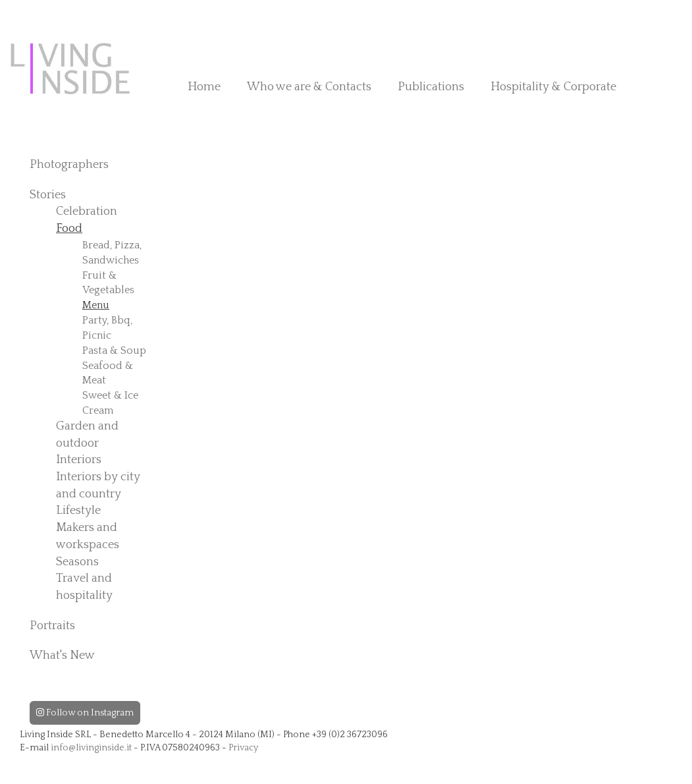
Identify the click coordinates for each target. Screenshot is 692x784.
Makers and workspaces (88, 536)
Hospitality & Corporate (553, 87)
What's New (62, 656)
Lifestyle (78, 511)
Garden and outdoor (87, 435)
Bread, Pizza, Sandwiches (112, 253)
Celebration (87, 211)
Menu (96, 305)
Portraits (52, 626)
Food (69, 229)
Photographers (69, 165)
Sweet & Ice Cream (110, 403)
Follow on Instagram (85, 713)
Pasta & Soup (114, 350)
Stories (48, 195)
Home (204, 87)
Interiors (79, 460)
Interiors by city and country (98, 486)
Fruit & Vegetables (108, 283)
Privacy (243, 748)
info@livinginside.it (91, 748)
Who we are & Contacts (309, 87)
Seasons (77, 562)
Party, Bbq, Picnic (107, 328)
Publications (431, 87)
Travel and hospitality (84, 587)
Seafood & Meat (108, 373)
